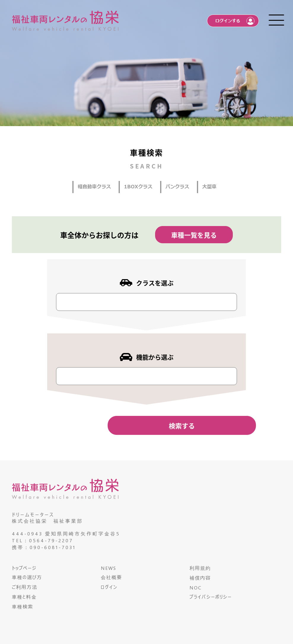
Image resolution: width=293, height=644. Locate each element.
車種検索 (23, 606)
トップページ (24, 568)
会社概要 (112, 577)
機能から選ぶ (155, 357)
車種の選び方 (27, 577)
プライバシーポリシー (211, 597)
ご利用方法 (25, 587)
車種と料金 (24, 597)
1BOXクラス (138, 187)
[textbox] (61, 299)
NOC (196, 587)
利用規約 (200, 568)
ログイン (109, 587)
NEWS (109, 568)
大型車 (209, 187)
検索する (182, 425)
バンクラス (177, 187)
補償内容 (200, 578)
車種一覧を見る (194, 235)
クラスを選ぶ (155, 283)
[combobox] (146, 302)
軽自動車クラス (94, 187)
